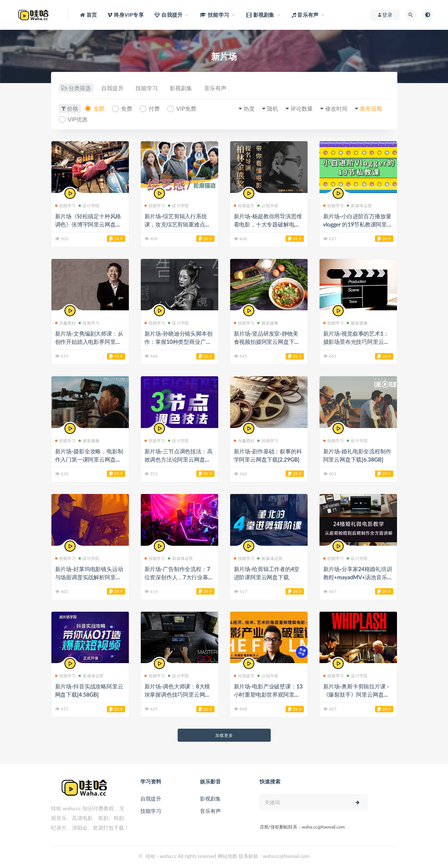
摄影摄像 (268, 323)
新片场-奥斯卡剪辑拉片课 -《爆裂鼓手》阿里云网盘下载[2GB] (356, 694)
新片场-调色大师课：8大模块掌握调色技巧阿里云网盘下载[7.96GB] (178, 694)
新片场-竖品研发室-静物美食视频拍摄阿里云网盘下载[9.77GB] (267, 342)
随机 (273, 108)
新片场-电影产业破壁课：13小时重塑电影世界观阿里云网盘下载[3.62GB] (268, 694)
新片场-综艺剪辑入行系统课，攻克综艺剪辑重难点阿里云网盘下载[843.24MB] (178, 224)
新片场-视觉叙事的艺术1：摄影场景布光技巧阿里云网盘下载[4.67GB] (356, 342)
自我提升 (112, 88)
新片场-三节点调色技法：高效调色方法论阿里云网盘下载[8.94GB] (179, 459)
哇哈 (150, 856)
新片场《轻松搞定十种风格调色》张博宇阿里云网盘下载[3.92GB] (88, 224)
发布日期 (371, 108)
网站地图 (228, 856)
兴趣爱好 (66, 323)
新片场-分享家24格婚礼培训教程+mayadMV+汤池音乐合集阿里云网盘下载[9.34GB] (358, 577)
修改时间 (336, 108)
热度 (249, 108)
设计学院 (89, 205)
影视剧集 (181, 88)
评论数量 (302, 108)
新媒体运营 (359, 205)
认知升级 (268, 205)
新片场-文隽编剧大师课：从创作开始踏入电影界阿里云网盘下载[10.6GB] (89, 342)
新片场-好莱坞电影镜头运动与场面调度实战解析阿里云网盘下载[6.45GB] (89, 577)
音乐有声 (215, 88)
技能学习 (147, 88)
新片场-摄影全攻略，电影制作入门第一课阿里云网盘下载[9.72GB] (89, 459)
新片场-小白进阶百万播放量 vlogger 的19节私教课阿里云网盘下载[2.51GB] (358, 224)
